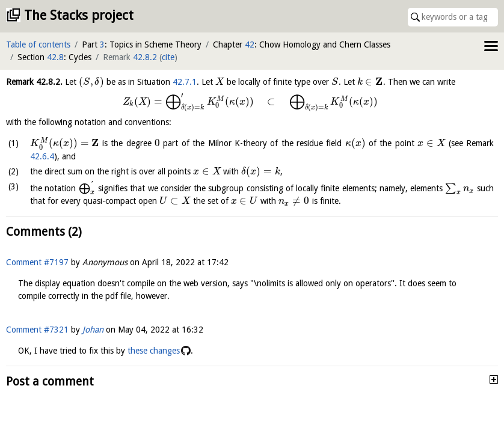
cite (168, 57)
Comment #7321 (37, 330)
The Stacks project (79, 15)
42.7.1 (185, 82)
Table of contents (38, 45)
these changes (154, 351)
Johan (93, 330)
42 (250, 45)
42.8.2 (145, 57)
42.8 (55, 57)
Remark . (34, 82)
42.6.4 (42, 156)
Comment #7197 (37, 262)
